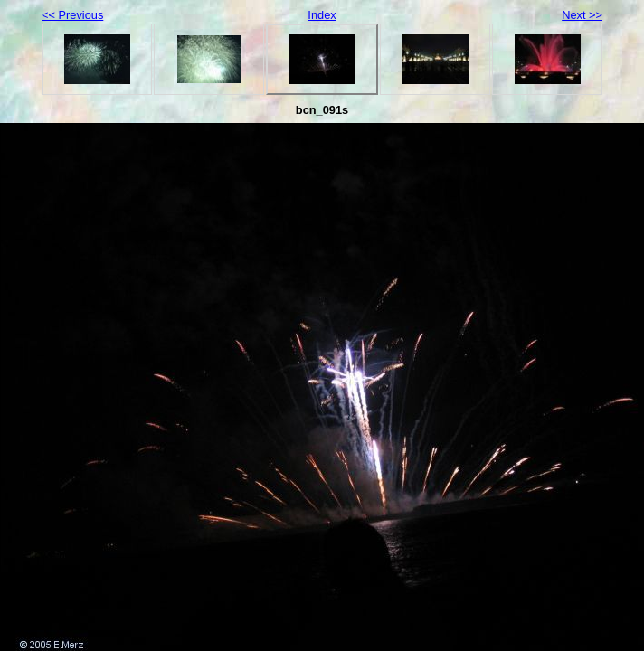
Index (322, 15)
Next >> (582, 15)
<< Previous (72, 15)
